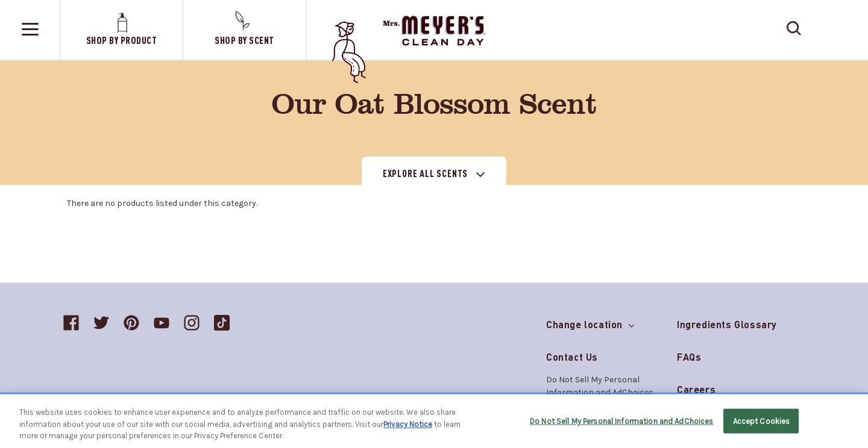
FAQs (689, 357)
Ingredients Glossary (727, 324)
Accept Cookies (762, 421)
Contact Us (572, 357)
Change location (590, 322)
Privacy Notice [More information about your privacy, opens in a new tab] (408, 424)
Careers (696, 389)
